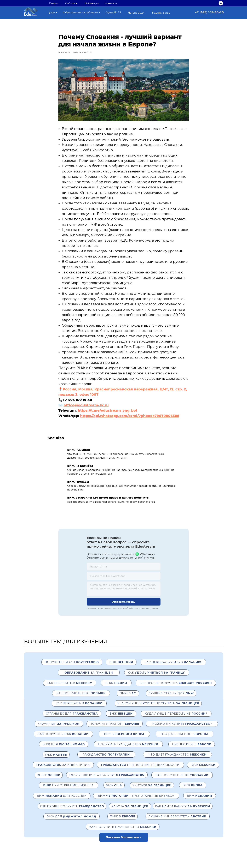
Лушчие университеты (177, 821)
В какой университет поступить (158, 708)
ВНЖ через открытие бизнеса (136, 800)
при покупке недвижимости (140, 769)
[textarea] (124, 593)
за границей (89, 677)
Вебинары (92, 3)
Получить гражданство (128, 749)
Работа (130, 811)
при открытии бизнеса (68, 790)
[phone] (124, 580)
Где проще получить (72, 811)
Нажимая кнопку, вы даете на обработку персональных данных (122, 613)
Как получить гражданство (123, 831)
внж (121, 667)
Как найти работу (183, 811)
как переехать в (79, 708)
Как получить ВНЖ (81, 698)
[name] (124, 571)
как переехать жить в (173, 667)
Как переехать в (70, 688)
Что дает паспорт (184, 738)
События (71, 3)
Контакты (111, 3)
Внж (124, 738)
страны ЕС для (72, 718)
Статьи (54, 3)
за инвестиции (63, 769)
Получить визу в (72, 667)
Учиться (152, 790)
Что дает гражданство (177, 759)
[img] (221, 3)
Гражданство (106, 759)
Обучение (59, 728)
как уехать (156, 677)
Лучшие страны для (171, 698)
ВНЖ (116, 687)
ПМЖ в (128, 698)
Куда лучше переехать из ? (176, 718)
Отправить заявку (123, 606)
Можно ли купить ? (182, 728)
